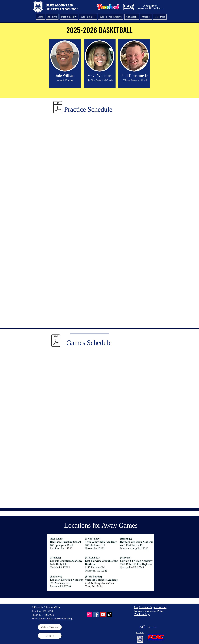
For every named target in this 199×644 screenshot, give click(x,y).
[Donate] (50, 636)
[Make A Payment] (50, 627)
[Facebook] (96, 614)
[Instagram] (89, 614)
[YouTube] (103, 614)
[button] (146, 17)
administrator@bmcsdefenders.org (56, 619)
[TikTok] (110, 614)
